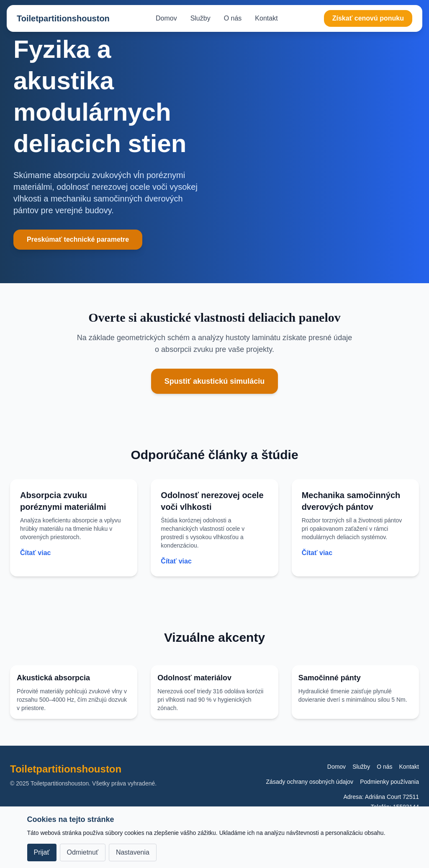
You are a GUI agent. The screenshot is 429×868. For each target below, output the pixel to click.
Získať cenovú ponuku (368, 18)
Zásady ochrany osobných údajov (310, 782)
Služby (200, 18)
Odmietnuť (83, 852)
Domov (166, 18)
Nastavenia (133, 852)
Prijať (42, 852)
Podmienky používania (389, 782)
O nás (233, 18)
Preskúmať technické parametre (78, 239)
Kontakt (266, 18)
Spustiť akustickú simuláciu (215, 381)
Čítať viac (35, 553)
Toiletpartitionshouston (63, 18)
